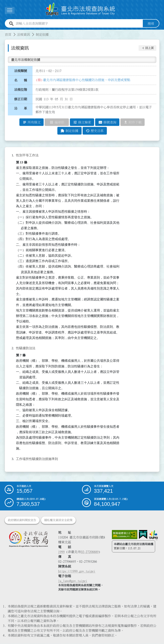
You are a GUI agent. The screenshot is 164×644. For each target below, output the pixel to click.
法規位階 (21, 90)
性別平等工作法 (27, 155)
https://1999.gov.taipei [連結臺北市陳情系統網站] (77, 571)
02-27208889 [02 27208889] (90, 552)
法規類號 (21, 71)
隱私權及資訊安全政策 (58, 520)
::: (2, 32)
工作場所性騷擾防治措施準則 (37, 459)
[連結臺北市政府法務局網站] (28, 539)
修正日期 (21, 99)
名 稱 (21, 80)
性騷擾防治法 (26, 348)
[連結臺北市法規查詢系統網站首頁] (80, 10)
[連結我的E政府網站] (143, 535)
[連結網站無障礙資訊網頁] (125, 535)
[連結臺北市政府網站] (153, 535)
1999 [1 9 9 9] (61, 552)
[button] (10, 10)
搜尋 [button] (151, 24)
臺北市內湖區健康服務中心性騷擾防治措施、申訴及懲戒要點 (87, 80)
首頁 (8, 34)
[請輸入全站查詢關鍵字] (78, 24)
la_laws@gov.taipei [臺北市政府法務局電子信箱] (73, 581)
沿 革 (21, 109)
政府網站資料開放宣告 (22, 520)
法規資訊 (23, 34)
